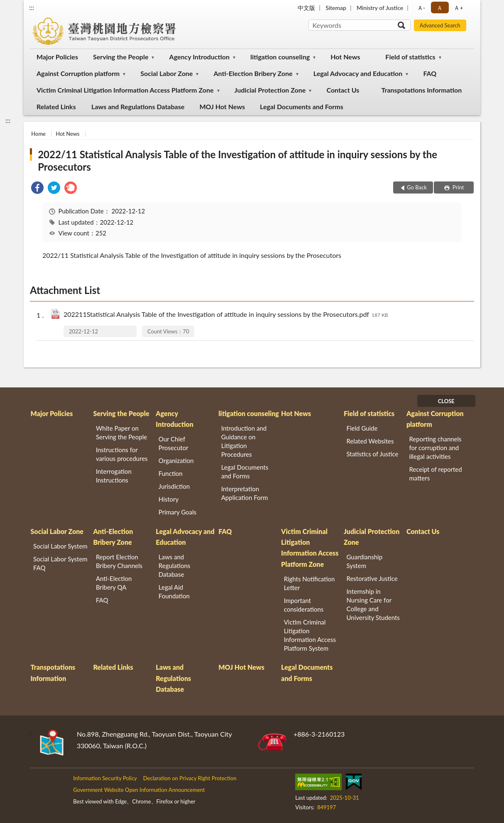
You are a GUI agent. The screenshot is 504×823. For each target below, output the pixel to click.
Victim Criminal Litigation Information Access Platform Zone (125, 90)
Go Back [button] (417, 187)
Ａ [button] (440, 8)
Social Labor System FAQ (60, 563)
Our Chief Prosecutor (174, 443)
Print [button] (458, 187)
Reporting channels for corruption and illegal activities (435, 448)
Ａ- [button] (421, 8)
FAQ (430, 73)
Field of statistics (410, 57)
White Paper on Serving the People (121, 432)
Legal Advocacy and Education (358, 73)
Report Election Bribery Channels (119, 561)
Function (171, 473)
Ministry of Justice (380, 8)
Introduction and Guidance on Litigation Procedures (244, 441)
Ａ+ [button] (458, 8)
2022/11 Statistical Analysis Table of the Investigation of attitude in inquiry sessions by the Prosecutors (237, 160)
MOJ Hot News (222, 107)
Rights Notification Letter (309, 583)
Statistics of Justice (373, 454)
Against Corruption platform (78, 73)
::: (32, 7)
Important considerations (304, 605)
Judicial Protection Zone (270, 90)
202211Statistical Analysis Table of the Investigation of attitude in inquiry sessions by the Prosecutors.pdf (226, 315)
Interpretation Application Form (245, 493)
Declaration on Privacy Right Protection (190, 778)
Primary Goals (177, 512)
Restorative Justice (372, 578)
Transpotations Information (422, 90)
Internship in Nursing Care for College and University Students (373, 604)
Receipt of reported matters (435, 474)
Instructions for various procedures (122, 454)
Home (38, 134)
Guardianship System (365, 561)
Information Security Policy (105, 778)
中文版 (306, 8)
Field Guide (362, 428)
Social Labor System (60, 546)
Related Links (56, 107)
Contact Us (343, 90)
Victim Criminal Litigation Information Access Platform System (310, 635)
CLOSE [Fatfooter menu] (446, 401)
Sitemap (336, 8)
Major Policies (57, 57)
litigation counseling (280, 57)
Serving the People (121, 57)
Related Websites (370, 441)
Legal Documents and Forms (302, 107)
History (169, 499)
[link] (37, 189)
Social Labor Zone (166, 73)
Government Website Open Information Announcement (139, 790)
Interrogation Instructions (114, 476)
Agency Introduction (199, 57)
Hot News (345, 57)
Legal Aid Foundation (174, 592)
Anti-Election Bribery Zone (253, 73)
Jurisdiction (174, 486)
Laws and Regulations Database (138, 107)
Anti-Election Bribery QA (114, 583)
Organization (176, 460)
